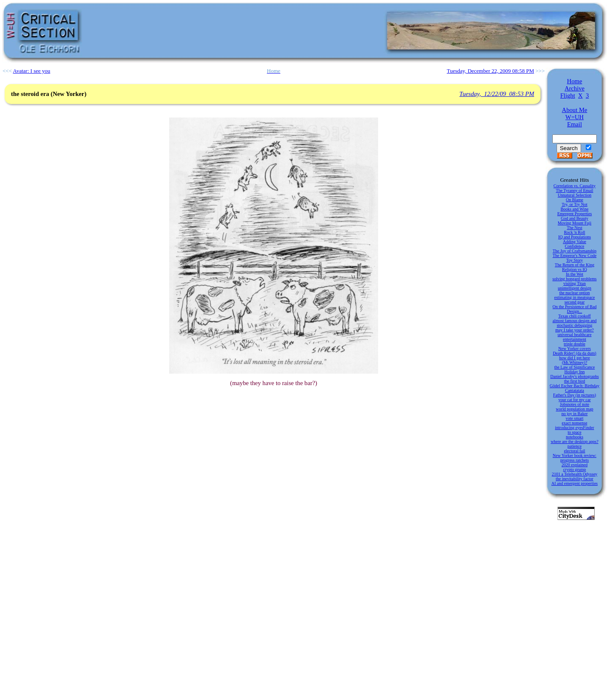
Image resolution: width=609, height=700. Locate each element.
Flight (568, 96)
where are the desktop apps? (575, 442)
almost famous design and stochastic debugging (574, 323)
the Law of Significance (575, 367)
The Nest (574, 228)
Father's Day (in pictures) (575, 395)
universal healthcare (574, 335)
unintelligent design (575, 288)
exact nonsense (574, 423)
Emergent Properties (575, 214)
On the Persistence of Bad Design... (575, 309)
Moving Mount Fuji (575, 223)
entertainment (575, 339)
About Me (575, 110)
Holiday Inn (574, 372)
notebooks (575, 437)
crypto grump (574, 469)
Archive (575, 88)
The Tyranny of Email (574, 190)
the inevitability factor (575, 479)
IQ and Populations (575, 237)
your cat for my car (575, 400)
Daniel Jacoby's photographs (575, 376)
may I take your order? (575, 330)
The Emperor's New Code (575, 256)
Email (575, 124)
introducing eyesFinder (574, 428)
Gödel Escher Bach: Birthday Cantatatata (575, 388)
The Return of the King (575, 265)
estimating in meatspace (574, 297)
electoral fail (574, 451)
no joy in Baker (575, 414)
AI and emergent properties (575, 483)
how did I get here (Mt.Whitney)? (575, 360)
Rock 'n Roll (574, 232)
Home (575, 81)
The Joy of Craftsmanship (575, 251)
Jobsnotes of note (575, 404)
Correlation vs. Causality (575, 186)
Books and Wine (574, 209)
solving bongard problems (574, 279)
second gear (575, 302)
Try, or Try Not (575, 204)
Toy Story (575, 260)
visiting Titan (575, 283)
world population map (574, 409)
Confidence (574, 246)
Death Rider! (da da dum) (575, 353)
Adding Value (575, 242)
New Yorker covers (575, 349)
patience (575, 446)
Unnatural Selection (575, 195)
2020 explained (575, 465)
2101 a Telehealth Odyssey (575, 474)
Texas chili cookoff (575, 316)
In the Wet (575, 274)
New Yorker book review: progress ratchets (575, 458)
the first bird (575, 381)
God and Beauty (575, 218)
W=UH (575, 117)
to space (575, 432)
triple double (575, 344)
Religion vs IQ (575, 269)
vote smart (575, 418)
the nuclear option (574, 293)
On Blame (575, 200)
